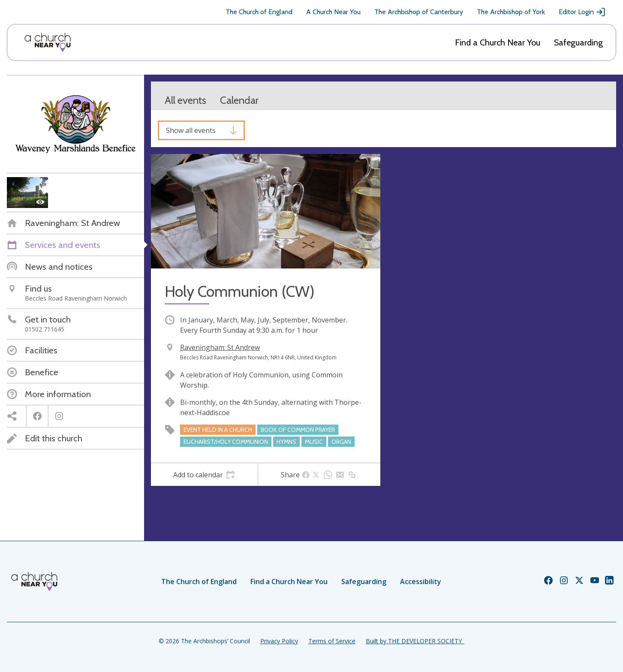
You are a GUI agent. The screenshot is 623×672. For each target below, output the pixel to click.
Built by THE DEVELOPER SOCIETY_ (415, 641)
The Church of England (259, 12)
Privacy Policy (279, 641)
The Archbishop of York (511, 12)
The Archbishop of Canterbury (419, 12)
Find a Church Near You (498, 42)
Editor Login (582, 12)
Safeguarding (578, 42)
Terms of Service (332, 641)
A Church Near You (333, 12)
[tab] (204, 475)
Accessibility (421, 582)
